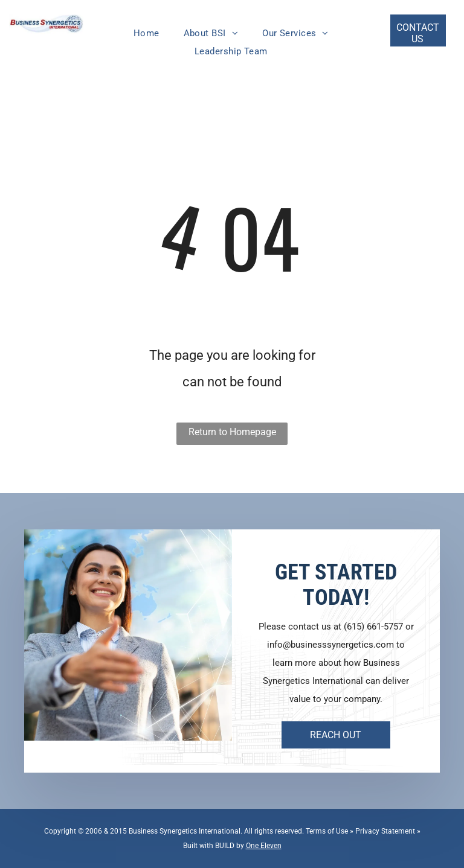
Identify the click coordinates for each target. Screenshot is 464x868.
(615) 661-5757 (373, 627)
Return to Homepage (232, 432)
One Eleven (264, 846)
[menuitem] (147, 33)
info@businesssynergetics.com (330, 645)
